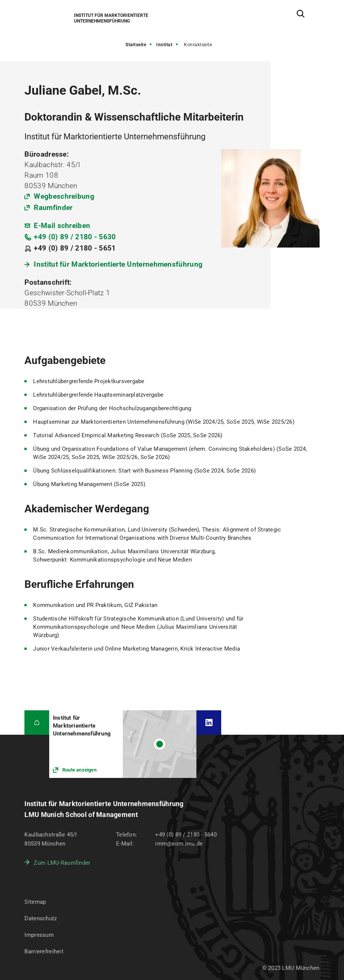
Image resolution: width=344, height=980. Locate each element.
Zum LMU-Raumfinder (62, 863)
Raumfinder (53, 208)
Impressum (39, 935)
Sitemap (35, 902)
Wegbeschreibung (64, 196)
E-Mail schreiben (62, 226)
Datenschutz (41, 918)
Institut (164, 45)
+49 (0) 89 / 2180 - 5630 (75, 237)
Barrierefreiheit (44, 951)
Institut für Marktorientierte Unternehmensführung (118, 264)
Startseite (136, 45)
